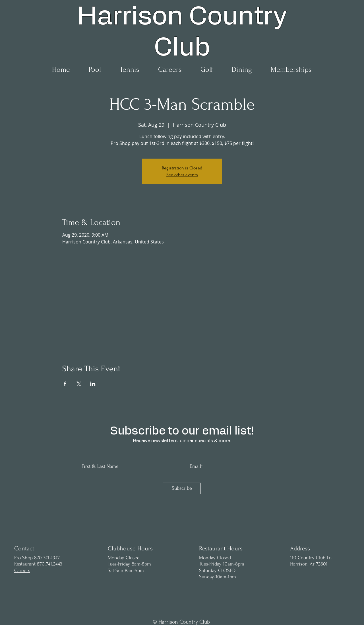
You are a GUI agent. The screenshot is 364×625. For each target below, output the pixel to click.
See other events (182, 175)
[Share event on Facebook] (65, 384)
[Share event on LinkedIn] (93, 384)
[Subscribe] (182, 488)
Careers (22, 570)
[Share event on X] (79, 384)
